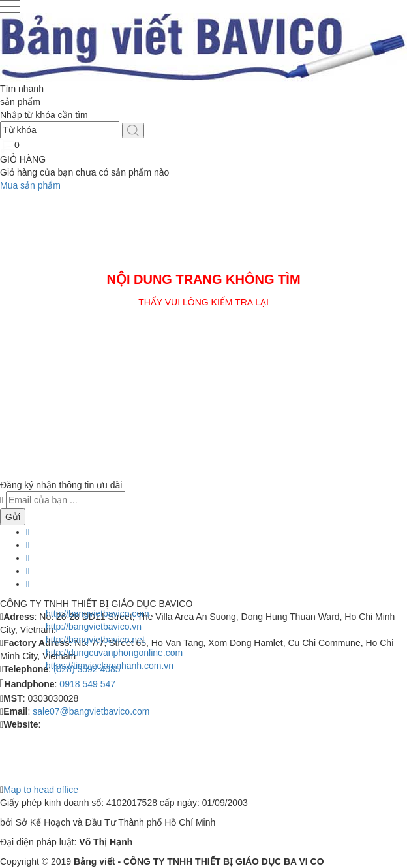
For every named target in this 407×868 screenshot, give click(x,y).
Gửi (13, 517)
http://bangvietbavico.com (98, 613)
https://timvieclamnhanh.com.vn (110, 666)
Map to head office (41, 790)
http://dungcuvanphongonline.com (114, 653)
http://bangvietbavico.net (95, 640)
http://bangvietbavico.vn (94, 627)
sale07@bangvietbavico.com (91, 711)
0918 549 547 (87, 684)
